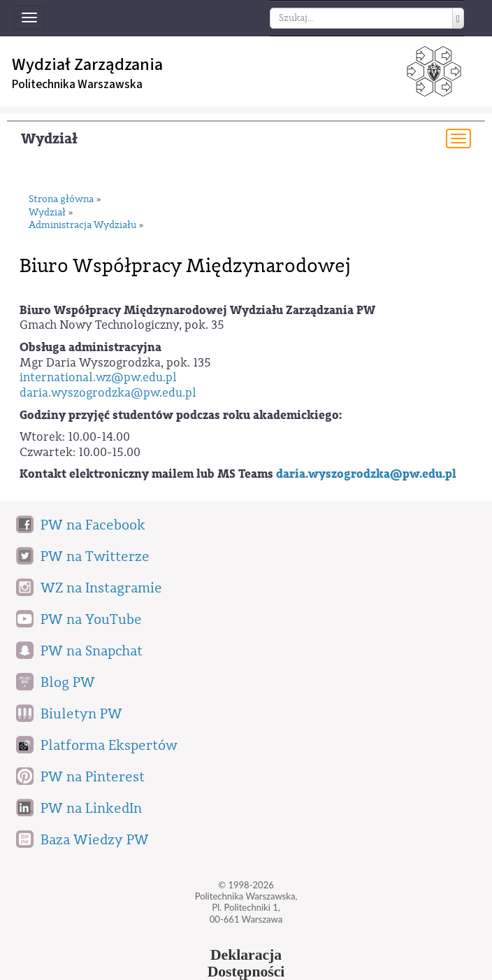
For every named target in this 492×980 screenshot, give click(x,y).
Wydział (49, 139)
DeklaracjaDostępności (246, 963)
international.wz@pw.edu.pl (98, 377)
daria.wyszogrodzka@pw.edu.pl (108, 393)
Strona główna (61, 200)
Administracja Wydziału (82, 226)
